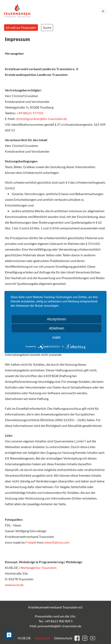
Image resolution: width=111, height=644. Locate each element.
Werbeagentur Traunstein (39, 568)
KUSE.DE (24, 638)
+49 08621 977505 (30, 113)
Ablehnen (56, 328)
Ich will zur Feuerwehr (21, 27)
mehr (56, 337)
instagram (85, 638)
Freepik (31, 542)
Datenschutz (63, 638)
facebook (77, 638)
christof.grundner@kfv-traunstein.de (41, 119)
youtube (93, 638)
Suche (47, 27)
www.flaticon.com (57, 542)
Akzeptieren (57, 319)
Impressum (43, 638)
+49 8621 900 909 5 (59, 621)
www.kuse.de (14, 585)
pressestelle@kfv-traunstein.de (59, 626)
